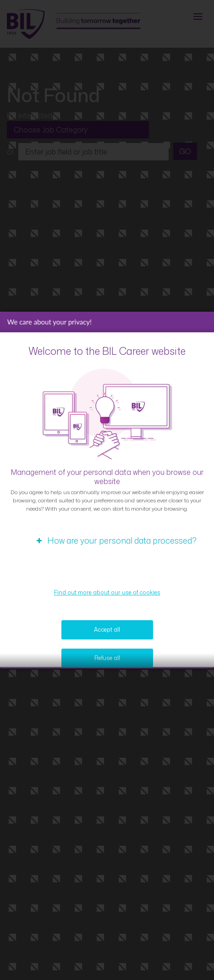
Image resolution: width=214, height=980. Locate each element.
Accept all (107, 632)
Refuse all (107, 661)
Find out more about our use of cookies (107, 595)
